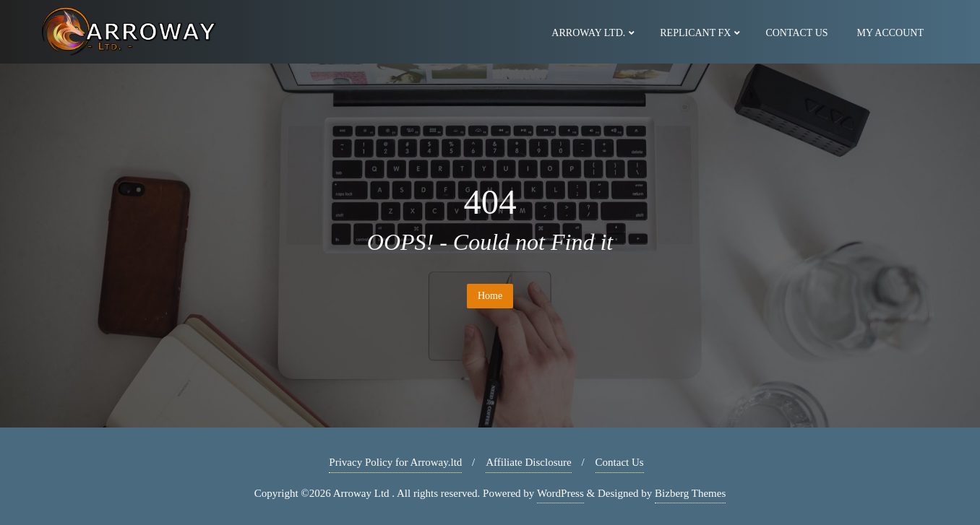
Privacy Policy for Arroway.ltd (395, 462)
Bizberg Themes (690, 493)
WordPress (560, 493)
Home (490, 296)
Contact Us (620, 462)
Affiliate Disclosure (528, 462)
